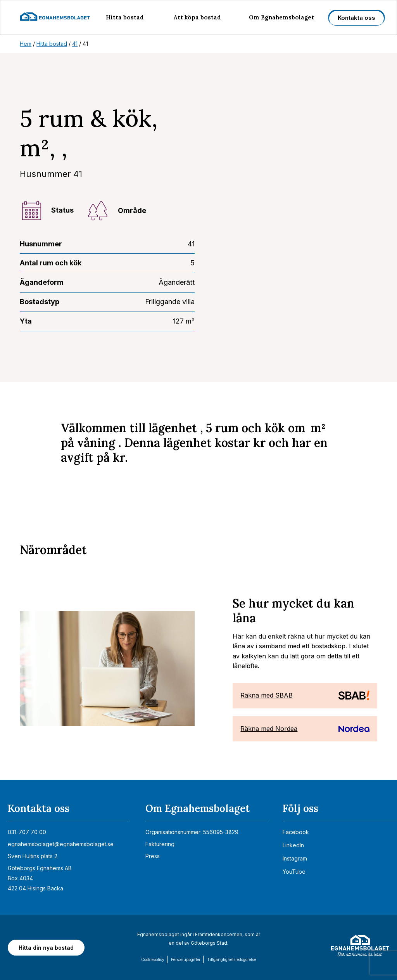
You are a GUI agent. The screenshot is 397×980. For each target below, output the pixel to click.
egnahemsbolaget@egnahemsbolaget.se (61, 844)
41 (75, 44)
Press (153, 856)
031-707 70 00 (27, 832)
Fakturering (160, 844)
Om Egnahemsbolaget (281, 17)
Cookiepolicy (153, 959)
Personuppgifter (186, 959)
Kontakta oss (356, 18)
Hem (26, 44)
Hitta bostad (125, 17)
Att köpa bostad (197, 17)
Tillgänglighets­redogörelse (231, 959)
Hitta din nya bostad (46, 948)
